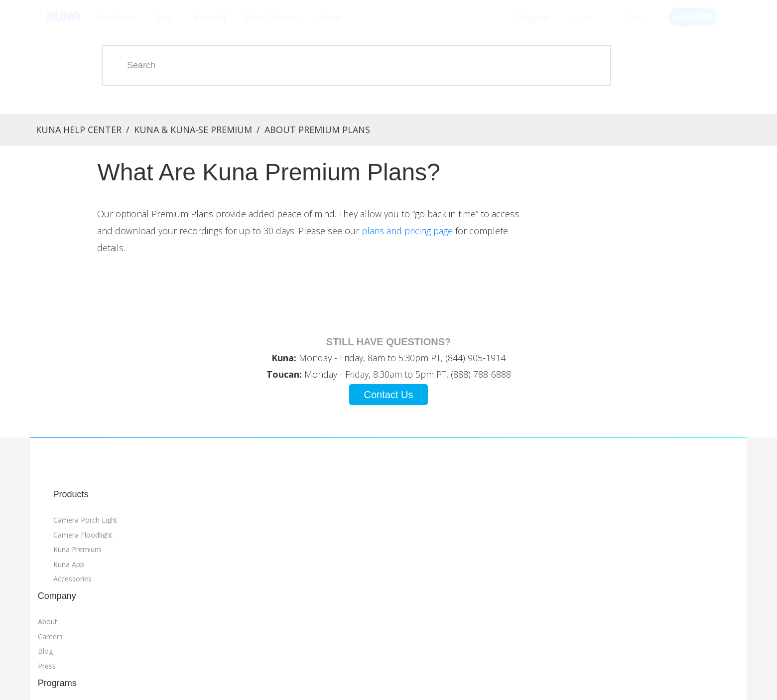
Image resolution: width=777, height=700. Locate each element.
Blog (172, 575)
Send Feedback (339, 682)
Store (329, 18)
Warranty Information (603, 618)
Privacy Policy (590, 603)
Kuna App (63, 590)
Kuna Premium (71, 575)
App (164, 18)
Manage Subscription (274, 682)
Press (173, 590)
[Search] (379, 65)
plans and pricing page (553, 244)
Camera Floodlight (77, 561)
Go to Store (460, 526)
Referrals (268, 546)
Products (117, 18)
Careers (177, 561)
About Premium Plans (311, 130)
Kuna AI (209, 18)
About (174, 546)
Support (533, 18)
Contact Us (389, 420)
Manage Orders (209, 682)
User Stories (272, 18)
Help (351, 546)
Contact (356, 575)
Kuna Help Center (73, 130)
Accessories (66, 605)
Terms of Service (595, 589)
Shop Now (693, 16)
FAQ (351, 561)
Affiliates (268, 561)
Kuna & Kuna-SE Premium (187, 130)
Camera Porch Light (79, 546)
